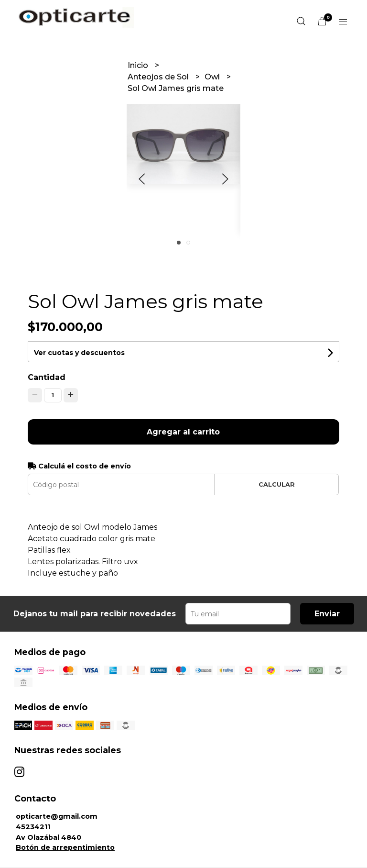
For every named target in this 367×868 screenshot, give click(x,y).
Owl (213, 77)
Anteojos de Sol (159, 77)
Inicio (139, 65)
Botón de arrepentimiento (65, 847)
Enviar (327, 614)
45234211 (33, 827)
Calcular (277, 484)
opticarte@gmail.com (57, 816)
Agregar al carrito (183, 432)
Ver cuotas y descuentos (79, 353)
